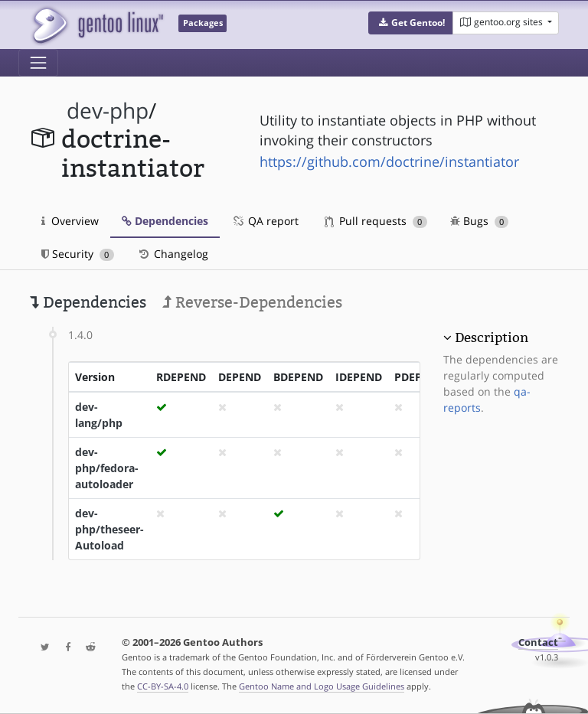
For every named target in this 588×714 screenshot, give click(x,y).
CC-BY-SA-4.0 (163, 686)
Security (78, 254)
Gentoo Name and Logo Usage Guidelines (322, 686)
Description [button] (492, 337)
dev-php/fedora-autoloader (107, 468)
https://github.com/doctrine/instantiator (389, 161)
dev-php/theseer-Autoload (109, 529)
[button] (411, 23)
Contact (538, 642)
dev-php (108, 111)
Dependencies (165, 221)
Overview (70, 221)
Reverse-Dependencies (252, 302)
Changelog (173, 254)
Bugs (480, 221)
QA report (265, 221)
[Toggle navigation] (38, 63)
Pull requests (376, 221)
